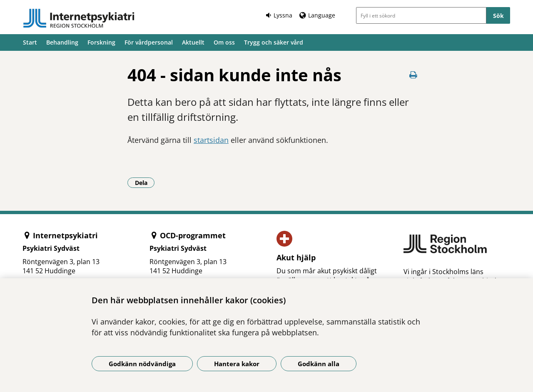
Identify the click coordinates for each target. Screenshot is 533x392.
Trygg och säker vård (274, 42)
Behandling (62, 42)
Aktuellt (193, 42)
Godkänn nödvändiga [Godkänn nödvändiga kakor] (142, 364)
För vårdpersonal (149, 42)
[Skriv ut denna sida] (413, 75)
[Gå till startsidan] (79, 18)
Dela (145, 182)
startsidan (211, 140)
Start (30, 42)
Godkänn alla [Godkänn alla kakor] (319, 364)
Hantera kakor (237, 364)
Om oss (224, 42)
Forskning (101, 42)
